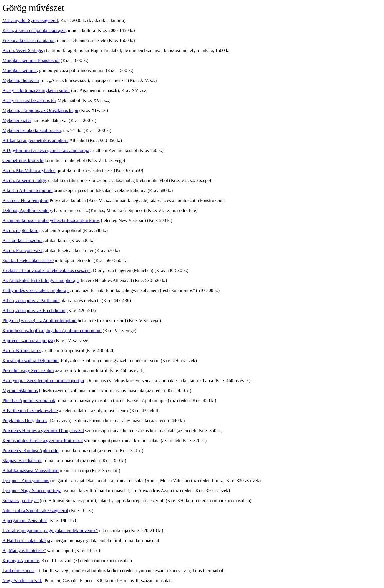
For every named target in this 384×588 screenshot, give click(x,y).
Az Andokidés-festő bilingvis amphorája (40, 280)
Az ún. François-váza (22, 250)
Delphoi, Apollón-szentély (27, 210)
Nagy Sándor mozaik (22, 580)
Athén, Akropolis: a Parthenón (31, 300)
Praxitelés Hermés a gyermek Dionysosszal (43, 430)
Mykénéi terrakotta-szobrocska (32, 130)
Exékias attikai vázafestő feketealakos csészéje (46, 270)
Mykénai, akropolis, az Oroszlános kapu (40, 110)
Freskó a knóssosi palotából (28, 40)
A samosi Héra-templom (25, 200)
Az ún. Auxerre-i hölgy (24, 180)
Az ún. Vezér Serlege (22, 50)
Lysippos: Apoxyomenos (26, 480)
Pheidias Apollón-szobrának (29, 400)
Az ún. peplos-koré (20, 230)
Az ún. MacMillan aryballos (29, 170)
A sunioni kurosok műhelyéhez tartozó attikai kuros (51, 220)
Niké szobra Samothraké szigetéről (35, 510)
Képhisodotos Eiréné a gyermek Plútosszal (43, 440)
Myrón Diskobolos (20, 390)
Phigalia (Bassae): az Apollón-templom (39, 320)
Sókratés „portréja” (20, 500)
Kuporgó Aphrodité (21, 560)
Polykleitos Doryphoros (25, 420)
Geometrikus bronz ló (23, 160)
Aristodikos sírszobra (22, 240)
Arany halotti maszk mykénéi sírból (36, 90)
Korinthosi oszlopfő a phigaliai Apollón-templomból (52, 330)
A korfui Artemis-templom (28, 190)
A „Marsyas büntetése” (24, 550)
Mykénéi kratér (17, 120)
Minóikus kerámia (20, 70)
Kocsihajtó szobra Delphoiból (30, 360)
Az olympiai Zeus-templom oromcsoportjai (43, 380)
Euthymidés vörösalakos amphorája (36, 290)
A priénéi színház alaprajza (28, 340)
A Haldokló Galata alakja (26, 540)
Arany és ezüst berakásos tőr (29, 100)
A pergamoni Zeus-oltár (25, 520)
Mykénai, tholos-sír (21, 80)
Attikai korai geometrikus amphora (35, 140)
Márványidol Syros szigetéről (30, 20)
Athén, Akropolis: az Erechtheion (34, 310)
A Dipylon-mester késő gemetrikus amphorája (46, 150)
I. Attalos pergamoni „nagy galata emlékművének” (50, 530)
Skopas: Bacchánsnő (22, 460)
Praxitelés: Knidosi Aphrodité (30, 450)
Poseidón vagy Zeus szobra (28, 370)
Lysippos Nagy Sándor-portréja (32, 490)
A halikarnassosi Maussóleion (30, 470)
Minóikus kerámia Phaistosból (31, 60)
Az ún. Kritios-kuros (22, 350)
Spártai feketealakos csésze (28, 260)
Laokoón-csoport (18, 570)
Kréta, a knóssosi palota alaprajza (34, 30)
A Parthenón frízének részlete (30, 410)
